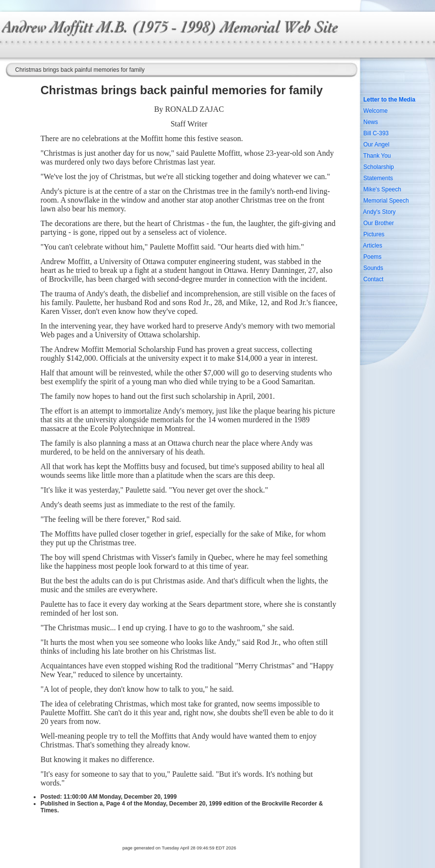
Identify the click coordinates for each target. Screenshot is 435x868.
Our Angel (376, 145)
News (371, 122)
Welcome (376, 111)
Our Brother (379, 223)
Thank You (377, 156)
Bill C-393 (376, 133)
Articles (372, 246)
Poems (372, 257)
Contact (373, 279)
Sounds (373, 268)
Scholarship (379, 167)
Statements (378, 178)
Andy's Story (379, 212)
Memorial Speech (386, 201)
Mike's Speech (382, 189)
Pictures (374, 234)
